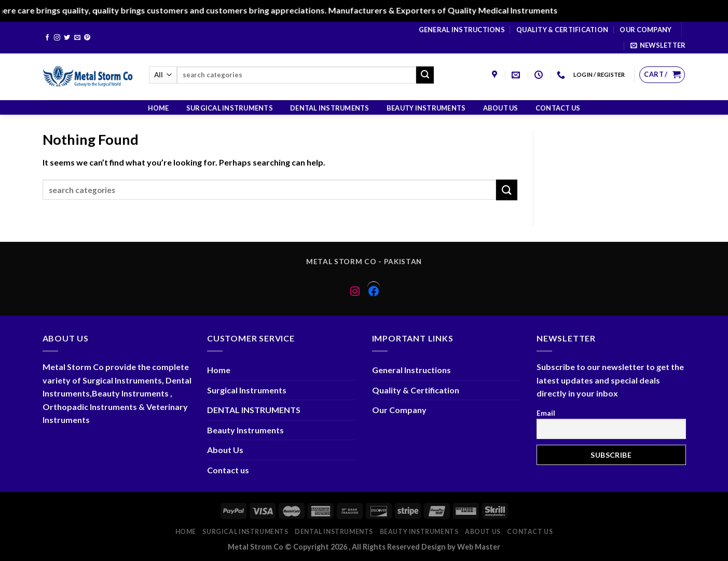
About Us (501, 108)
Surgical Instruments (230, 108)
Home (159, 108)
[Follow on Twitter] (67, 38)
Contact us (558, 108)
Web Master (479, 547)
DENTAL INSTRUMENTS (330, 108)
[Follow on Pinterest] (87, 38)
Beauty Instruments (426, 108)
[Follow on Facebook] (47, 38)
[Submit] (425, 75)
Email (546, 413)
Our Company (645, 30)
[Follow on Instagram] (57, 38)
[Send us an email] (77, 38)
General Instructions (462, 30)
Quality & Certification (562, 30)
